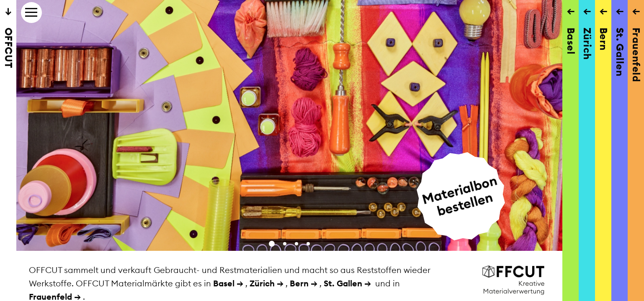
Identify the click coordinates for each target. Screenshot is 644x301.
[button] (272, 244)
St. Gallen (343, 283)
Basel (224, 283)
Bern (299, 283)
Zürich (262, 283)
